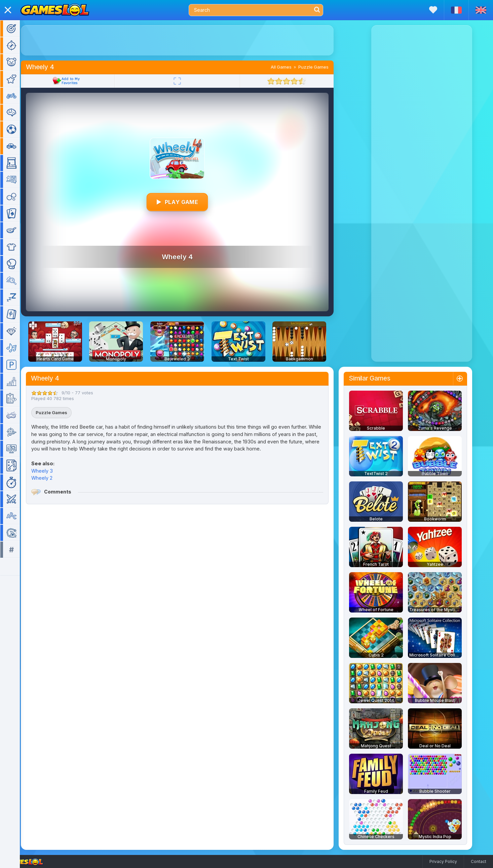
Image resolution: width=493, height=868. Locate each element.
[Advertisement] (187, 40)
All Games (291, 67)
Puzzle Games (323, 67)
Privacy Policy (443, 861)
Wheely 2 (52, 478)
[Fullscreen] (187, 81)
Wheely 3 (52, 471)
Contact (479, 861)
